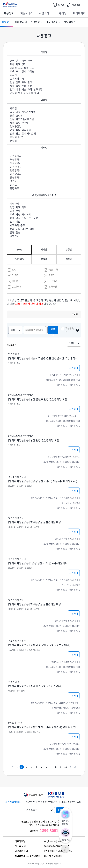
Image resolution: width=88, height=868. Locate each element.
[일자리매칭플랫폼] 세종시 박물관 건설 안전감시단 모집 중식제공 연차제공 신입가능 (44, 358)
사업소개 (44, 13)
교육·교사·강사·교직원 (22, 72)
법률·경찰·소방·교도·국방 (24, 218)
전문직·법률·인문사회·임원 (24, 93)
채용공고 (7, 22)
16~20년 (53, 281)
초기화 (75, 314)
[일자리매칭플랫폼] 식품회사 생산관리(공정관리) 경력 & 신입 (42, 727)
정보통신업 (16, 126)
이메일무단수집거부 (48, 802)
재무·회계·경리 (18, 64)
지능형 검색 (70, 330)
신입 (14, 270)
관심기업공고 (53, 22)
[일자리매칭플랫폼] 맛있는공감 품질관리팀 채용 (35, 522)
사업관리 (15, 204)
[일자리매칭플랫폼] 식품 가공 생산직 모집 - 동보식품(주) (39, 645)
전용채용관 (70, 22)
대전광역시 (16, 174)
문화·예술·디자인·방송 (22, 229)
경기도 (13, 181)
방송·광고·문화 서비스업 (23, 134)
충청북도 (15, 188)
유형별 (69, 249)
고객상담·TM (17, 79)
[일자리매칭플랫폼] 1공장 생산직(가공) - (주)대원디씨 (38, 563)
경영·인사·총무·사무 (21, 61)
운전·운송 (15, 232)
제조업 (13, 108)
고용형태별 (19, 259)
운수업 (13, 141)
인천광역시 (16, 167)
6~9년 (52, 275)
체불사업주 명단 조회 (71, 802)
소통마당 (62, 13)
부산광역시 (16, 160)
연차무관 (53, 287)
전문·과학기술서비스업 (22, 119)
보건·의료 (15, 222)
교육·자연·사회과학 (20, 215)
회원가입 (73, 5)
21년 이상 (17, 287)
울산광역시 (16, 178)
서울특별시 (16, 156)
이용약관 (30, 802)
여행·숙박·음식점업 (20, 130)
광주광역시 (16, 170)
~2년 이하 (53, 270)
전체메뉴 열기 (84, 5)
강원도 (13, 185)
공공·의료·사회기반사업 (23, 112)
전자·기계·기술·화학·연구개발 (26, 89)
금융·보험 (15, 211)
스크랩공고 (36, 22)
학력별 (44, 249)
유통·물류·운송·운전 (21, 86)
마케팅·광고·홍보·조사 (22, 68)
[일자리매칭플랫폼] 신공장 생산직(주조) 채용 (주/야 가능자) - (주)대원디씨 (44, 481)
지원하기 (74, 368)
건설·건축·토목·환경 (21, 82)
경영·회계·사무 (18, 207)
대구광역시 (16, 163)
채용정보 (9, 13)
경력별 (19, 250)
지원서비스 (26, 13)
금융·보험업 (16, 116)
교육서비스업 (17, 137)
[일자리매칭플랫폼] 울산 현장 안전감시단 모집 (34, 440)
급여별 (44, 259)
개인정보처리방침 (14, 802)
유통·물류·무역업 (19, 123)
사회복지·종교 (17, 225)
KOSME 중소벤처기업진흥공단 (10, 5)
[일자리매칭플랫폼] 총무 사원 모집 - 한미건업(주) (35, 686)
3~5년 (15, 275)
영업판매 (15, 236)
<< (12, 767)
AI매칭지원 (21, 22)
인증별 (69, 259)
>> (75, 767)
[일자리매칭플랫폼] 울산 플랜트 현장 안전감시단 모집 (38, 399)
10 (66, 767)
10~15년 (16, 281)
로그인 (58, 5)
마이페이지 (79, 13)
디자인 (13, 75)
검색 (53, 331)
